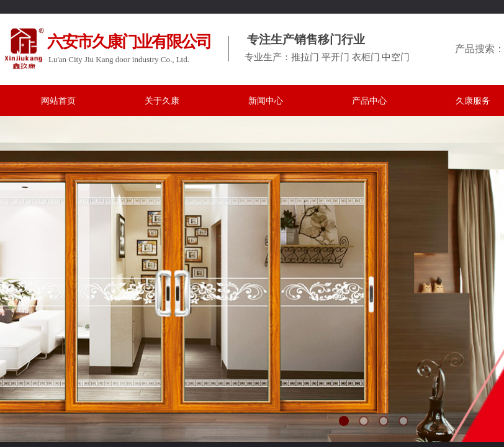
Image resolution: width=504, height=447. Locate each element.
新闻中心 (266, 101)
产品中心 (369, 101)
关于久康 (162, 101)
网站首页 (58, 101)
